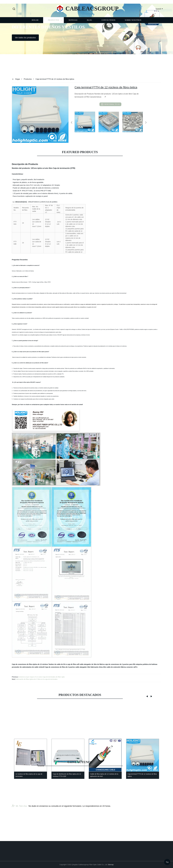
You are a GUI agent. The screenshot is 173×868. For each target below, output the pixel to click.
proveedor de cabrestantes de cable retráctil (28, 667)
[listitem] (86, 122)
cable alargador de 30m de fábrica (92, 664)
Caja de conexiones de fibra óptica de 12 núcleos (30, 664)
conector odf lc (132, 667)
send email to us (110, 104)
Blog (89, 29)
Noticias (73, 29)
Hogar (35, 29)
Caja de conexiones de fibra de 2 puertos (60, 667)
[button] (14, 9)
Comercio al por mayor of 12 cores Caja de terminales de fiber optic (41, 677)
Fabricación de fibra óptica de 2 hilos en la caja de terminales (37, 679)
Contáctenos (108, 29)
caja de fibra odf (73, 664)
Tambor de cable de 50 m (58, 664)
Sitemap (111, 865)
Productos (53, 29)
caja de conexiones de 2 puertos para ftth (120, 664)
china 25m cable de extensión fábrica (112, 667)
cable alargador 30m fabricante (87, 667)
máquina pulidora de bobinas (147, 664)
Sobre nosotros (133, 29)
